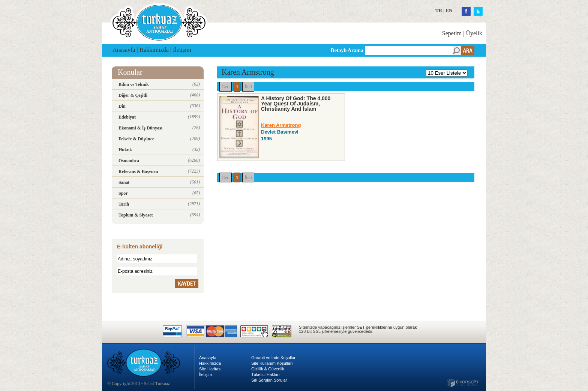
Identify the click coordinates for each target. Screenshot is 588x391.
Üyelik (474, 33)
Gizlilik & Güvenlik (268, 369)
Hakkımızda (154, 50)
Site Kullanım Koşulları (272, 363)
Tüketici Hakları (265, 374)
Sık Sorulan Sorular (269, 380)
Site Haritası (210, 369)
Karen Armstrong (281, 125)
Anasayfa (124, 50)
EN (449, 10)
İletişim (182, 50)
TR (439, 10)
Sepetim (452, 33)
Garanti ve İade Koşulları (274, 358)
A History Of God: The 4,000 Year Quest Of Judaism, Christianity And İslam (296, 104)
